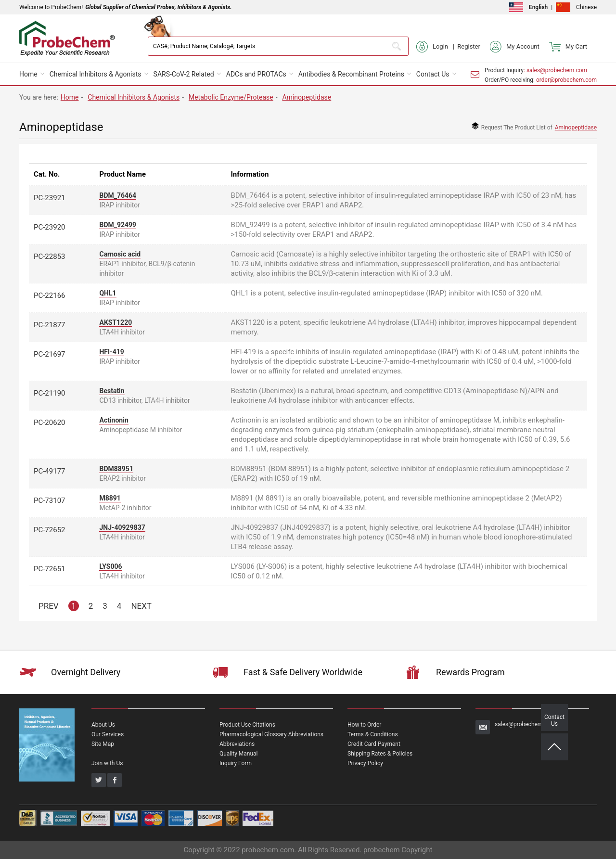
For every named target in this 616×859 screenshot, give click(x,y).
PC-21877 (50, 325)
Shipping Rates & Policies (380, 754)
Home (28, 74)
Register (469, 46)
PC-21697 (50, 354)
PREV (49, 606)
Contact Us (433, 74)
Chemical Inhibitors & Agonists (96, 74)
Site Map (103, 744)
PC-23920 (50, 227)
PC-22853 (50, 256)
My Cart (568, 47)
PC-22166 (50, 295)
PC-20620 (50, 423)
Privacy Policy (365, 763)
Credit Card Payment (374, 744)
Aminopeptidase (307, 97)
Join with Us (107, 763)
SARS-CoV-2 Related (184, 74)
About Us (103, 725)
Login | (437, 47)
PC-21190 (50, 393)
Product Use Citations (247, 725)
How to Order (364, 725)
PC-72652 (50, 530)
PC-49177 (50, 471)
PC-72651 (50, 569)
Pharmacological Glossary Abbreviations (271, 734)
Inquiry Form (236, 763)
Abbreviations (237, 744)
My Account (515, 47)
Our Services (108, 734)
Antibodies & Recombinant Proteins (351, 74)
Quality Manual (239, 754)
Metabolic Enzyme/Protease (231, 97)
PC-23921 (50, 198)
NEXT (141, 606)
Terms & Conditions (373, 734)
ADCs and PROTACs (256, 74)
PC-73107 (50, 500)
